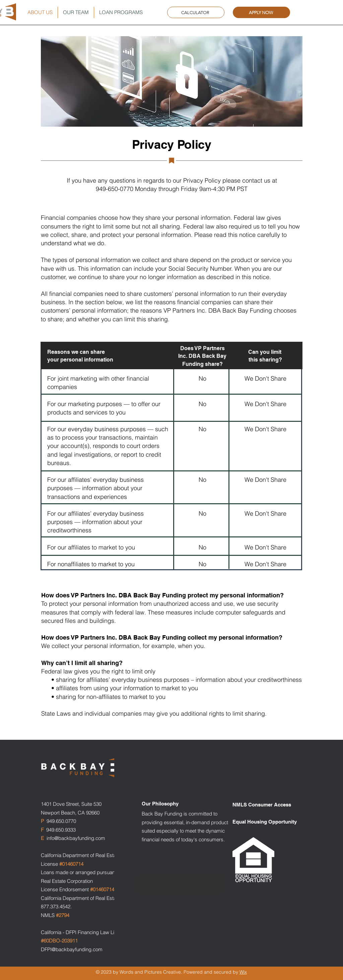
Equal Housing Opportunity (265, 822)
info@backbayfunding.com (76, 838)
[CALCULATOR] (196, 12)
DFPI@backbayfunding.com (72, 949)
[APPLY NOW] (261, 12)
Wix (243, 972)
